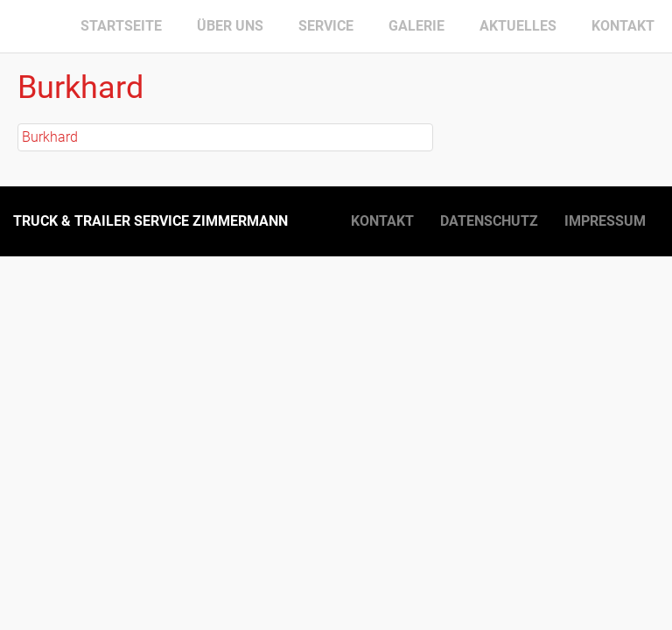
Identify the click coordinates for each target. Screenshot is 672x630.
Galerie (416, 26)
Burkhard (50, 137)
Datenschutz (489, 221)
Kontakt (623, 26)
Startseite (121, 26)
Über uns (230, 26)
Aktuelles (518, 26)
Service (326, 26)
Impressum (605, 221)
